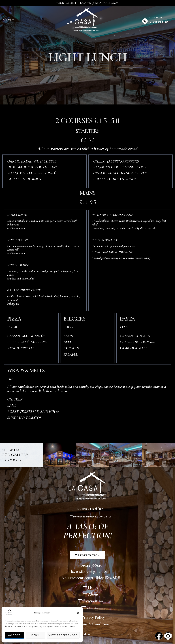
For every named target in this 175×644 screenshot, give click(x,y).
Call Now (156, 18)
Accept (14, 635)
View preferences (63, 635)
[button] (78, 613)
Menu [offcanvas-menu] (9, 20)
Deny (35, 635)
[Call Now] (145, 21)
